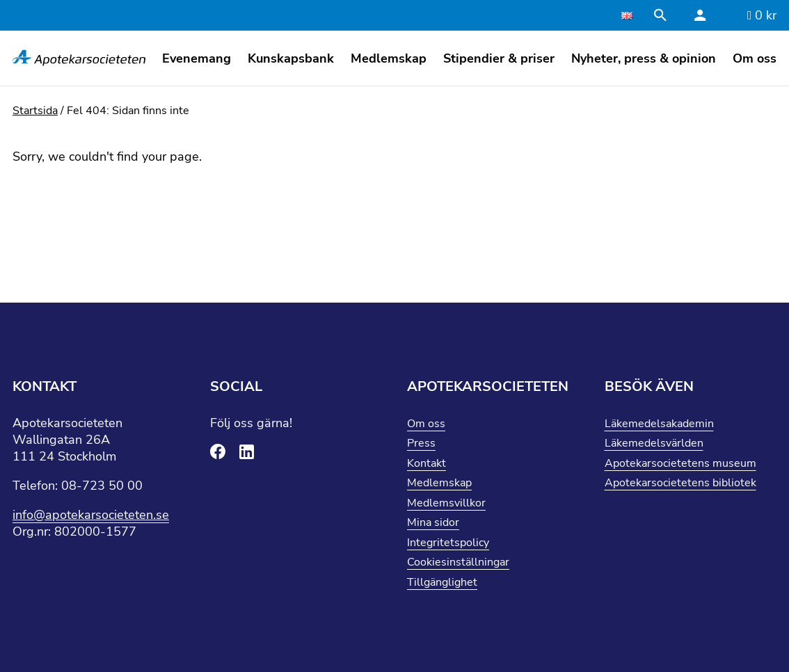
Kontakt (427, 463)
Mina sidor (433, 522)
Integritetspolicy (448, 543)
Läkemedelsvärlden (654, 443)
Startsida (35, 111)
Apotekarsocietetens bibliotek (680, 483)
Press (421, 443)
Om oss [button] (755, 58)
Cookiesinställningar (458, 562)
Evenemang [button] (197, 58)
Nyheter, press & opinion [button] (644, 58)
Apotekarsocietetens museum (680, 463)
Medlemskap (439, 483)
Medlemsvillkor (446, 503)
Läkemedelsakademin (659, 424)
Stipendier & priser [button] (499, 58)
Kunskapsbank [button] (291, 58)
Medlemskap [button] (389, 58)
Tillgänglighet (442, 582)
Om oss (426, 424)
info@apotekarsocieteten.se (91, 515)
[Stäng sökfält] (662, 15)
